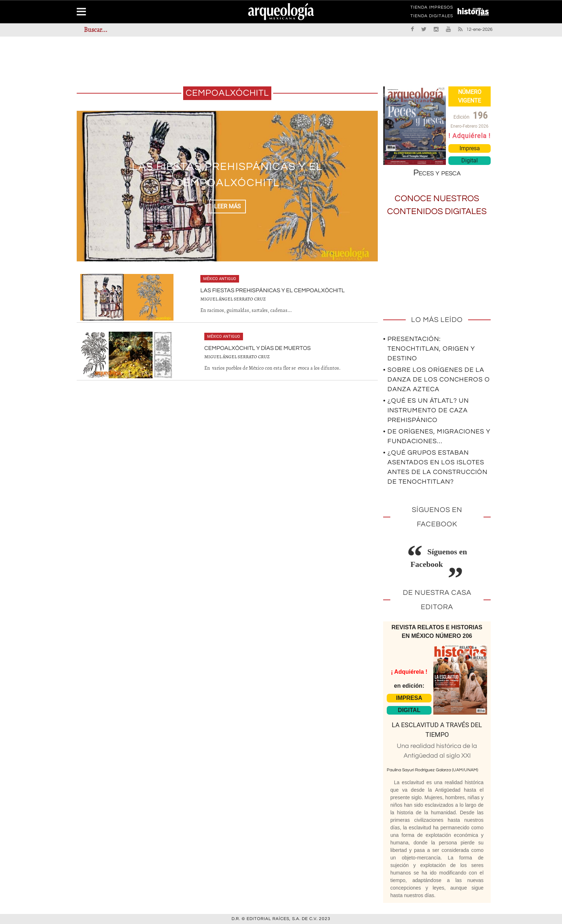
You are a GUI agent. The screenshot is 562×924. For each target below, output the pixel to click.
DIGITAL (409, 710)
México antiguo (220, 279)
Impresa (470, 148)
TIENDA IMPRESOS (432, 9)
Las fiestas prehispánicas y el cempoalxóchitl (273, 290)
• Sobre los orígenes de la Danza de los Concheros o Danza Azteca (437, 380)
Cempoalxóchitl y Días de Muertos (258, 348)
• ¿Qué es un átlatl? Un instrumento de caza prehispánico (426, 410)
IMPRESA (409, 698)
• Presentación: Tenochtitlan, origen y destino (429, 349)
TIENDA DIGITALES (432, 17)
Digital (470, 160)
